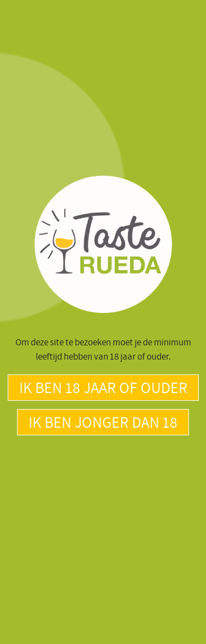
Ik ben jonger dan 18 (103, 422)
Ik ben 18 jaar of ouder (103, 387)
